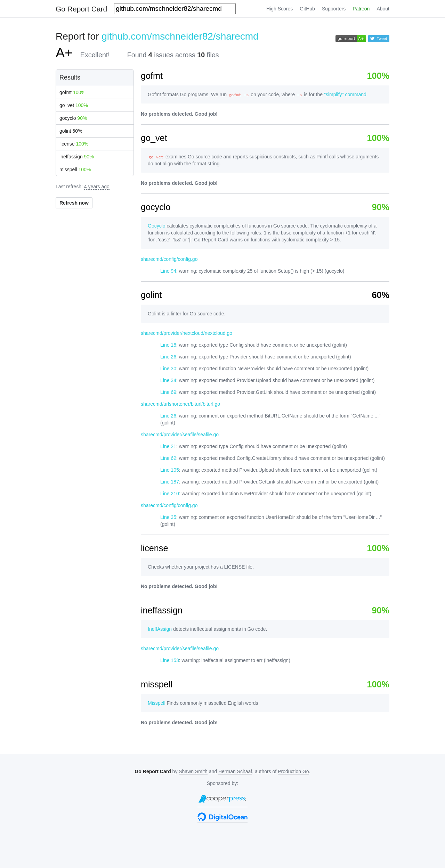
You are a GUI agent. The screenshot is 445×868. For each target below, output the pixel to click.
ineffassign (77, 157)
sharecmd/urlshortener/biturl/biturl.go (180, 404)
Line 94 (168, 271)
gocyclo (73, 118)
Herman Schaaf (235, 771)
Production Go (293, 771)
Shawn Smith (193, 771)
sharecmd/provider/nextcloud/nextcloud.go (187, 333)
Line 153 (170, 660)
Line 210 (170, 494)
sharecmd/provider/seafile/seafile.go (180, 435)
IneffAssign (160, 629)
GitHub (307, 9)
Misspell (157, 703)
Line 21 (168, 446)
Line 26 (168, 357)
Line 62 (168, 458)
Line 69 (168, 392)
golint (71, 131)
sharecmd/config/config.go (169, 259)
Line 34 (168, 380)
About (383, 9)
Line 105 (170, 470)
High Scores (280, 9)
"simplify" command (345, 94)
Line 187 (170, 482)
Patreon (361, 9)
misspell (75, 170)
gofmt (72, 92)
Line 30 (168, 369)
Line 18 (168, 345)
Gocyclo (157, 226)
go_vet (74, 105)
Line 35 (168, 517)
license (74, 144)
